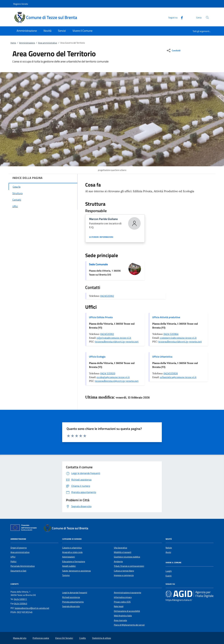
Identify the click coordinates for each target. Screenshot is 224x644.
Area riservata (120, 620)
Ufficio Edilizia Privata (101, 317)
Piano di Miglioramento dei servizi (129, 625)
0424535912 (107, 296)
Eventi (169, 576)
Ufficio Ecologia (97, 357)
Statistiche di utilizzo (102, 638)
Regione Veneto (21, 4)
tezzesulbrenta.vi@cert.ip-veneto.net (117, 342)
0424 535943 (21, 604)
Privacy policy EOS (122, 602)
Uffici (13, 557)
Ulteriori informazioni (101, 237)
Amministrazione (27, 43)
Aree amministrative (48, 43)
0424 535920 (108, 373)
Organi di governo (19, 548)
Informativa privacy (123, 597)
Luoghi (169, 571)
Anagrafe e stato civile (72, 552)
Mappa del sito (20, 638)
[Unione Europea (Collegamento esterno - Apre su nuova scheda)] (24, 528)
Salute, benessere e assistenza (76, 571)
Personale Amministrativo (23, 566)
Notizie (169, 548)
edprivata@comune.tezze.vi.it (114, 338)
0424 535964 (171, 334)
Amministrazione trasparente (128, 593)
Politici (13, 561)
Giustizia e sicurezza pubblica (127, 557)
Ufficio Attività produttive (166, 317)
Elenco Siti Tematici (64, 638)
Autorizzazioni (69, 557)
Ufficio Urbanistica (162, 357)
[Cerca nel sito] (207, 17)
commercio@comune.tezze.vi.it (178, 338)
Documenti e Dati (18, 571)
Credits (83, 638)
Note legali (119, 606)
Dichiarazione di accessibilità (127, 611)
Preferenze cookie (41, 638)
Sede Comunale (98, 264)
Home (13, 43)
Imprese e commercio (124, 575)
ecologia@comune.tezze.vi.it (113, 377)
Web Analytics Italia (123, 616)
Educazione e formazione (74, 561)
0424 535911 (20, 599)
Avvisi (168, 552)
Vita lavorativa (120, 548)
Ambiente (118, 561)
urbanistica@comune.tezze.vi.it (178, 377)
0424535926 (171, 373)
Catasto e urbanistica (72, 548)
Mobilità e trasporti (123, 552)
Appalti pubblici (69, 566)
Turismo (66, 575)
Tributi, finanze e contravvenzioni (129, 566)
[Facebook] (181, 17)
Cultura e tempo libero (124, 571)
